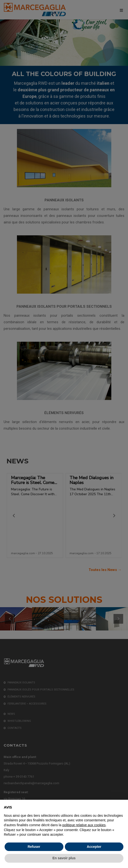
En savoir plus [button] (64, 858)
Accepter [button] (94, 847)
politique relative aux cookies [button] (84, 825)
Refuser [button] (34, 847)
